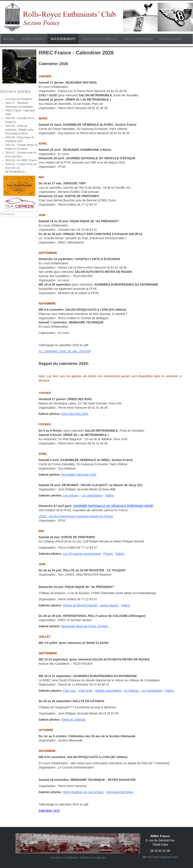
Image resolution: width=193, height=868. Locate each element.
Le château (131, 691)
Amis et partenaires (138, 39)
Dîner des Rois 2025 (75, 414)
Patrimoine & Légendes (93, 858)
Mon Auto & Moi (170, 39)
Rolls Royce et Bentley (99, 39)
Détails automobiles (108, 691)
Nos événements (63, 39)
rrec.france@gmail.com (162, 857)
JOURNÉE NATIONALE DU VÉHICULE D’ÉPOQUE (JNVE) (113, 506)
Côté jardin (86, 691)
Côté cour (69, 691)
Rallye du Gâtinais (73, 720)
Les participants (92, 495)
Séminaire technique (120, 792)
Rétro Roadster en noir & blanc (83, 792)
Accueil (9, 39)
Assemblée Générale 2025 (79, 475)
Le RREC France (33, 39)
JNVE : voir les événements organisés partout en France (76, 516)
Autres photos (109, 605)
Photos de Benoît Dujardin (80, 605)
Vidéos (110, 495)
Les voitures (71, 495)
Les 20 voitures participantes (82, 554)
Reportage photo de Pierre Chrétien (85, 626)
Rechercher (0, 211)
